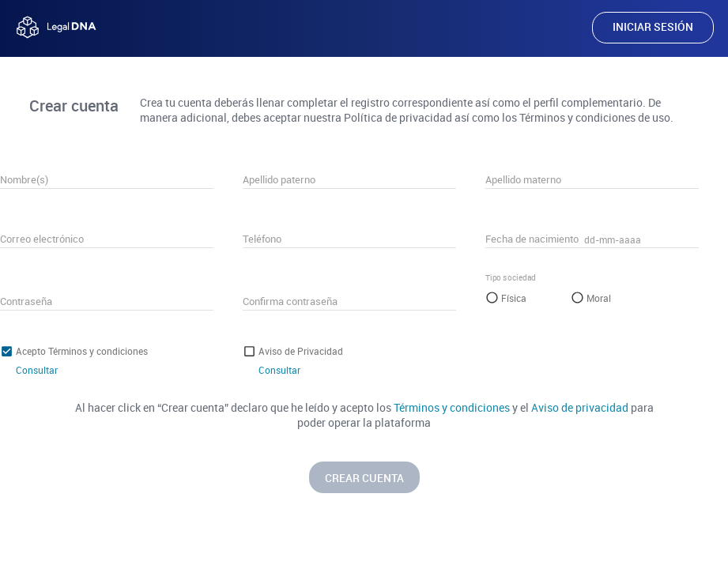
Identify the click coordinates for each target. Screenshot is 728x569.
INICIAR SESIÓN (653, 26)
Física (514, 298)
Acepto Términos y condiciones (82, 351)
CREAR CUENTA (364, 478)
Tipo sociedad (511, 277)
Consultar (37, 370)
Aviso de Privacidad (301, 351)
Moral (599, 298)
